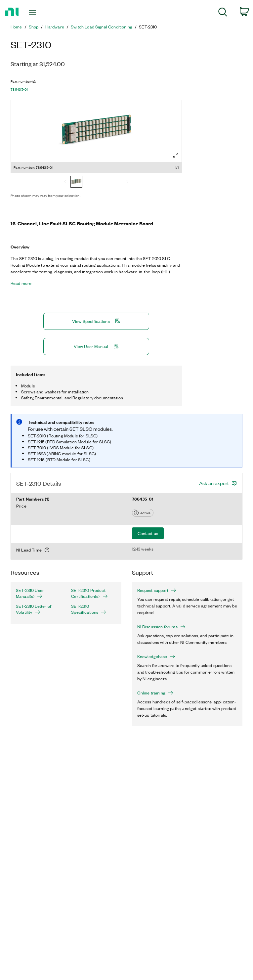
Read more (21, 283)
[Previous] (65, 182)
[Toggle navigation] (40, 12)
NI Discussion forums (161, 627)
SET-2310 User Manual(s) (30, 593)
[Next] (127, 182)
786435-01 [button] (19, 89)
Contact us (148, 533)
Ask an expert (214, 483)
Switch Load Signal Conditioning (102, 27)
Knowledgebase (156, 656)
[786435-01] (76, 182)
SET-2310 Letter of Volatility (34, 609)
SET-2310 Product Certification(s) (89, 593)
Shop (34, 27)
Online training (155, 693)
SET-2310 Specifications (89, 609)
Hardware (55, 27)
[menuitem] (223, 13)
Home (16, 27)
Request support (157, 590)
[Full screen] (176, 155)
